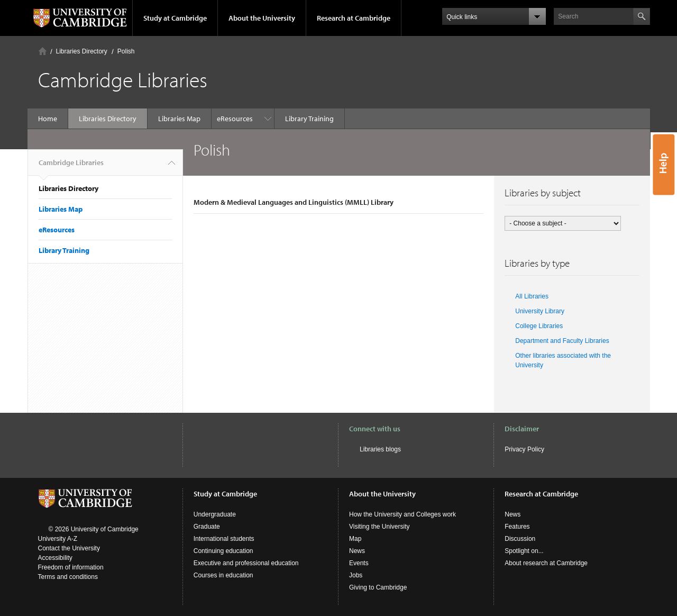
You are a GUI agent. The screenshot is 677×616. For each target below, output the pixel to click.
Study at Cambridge (175, 18)
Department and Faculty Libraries (562, 341)
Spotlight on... (524, 551)
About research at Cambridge (546, 563)
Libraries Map (179, 119)
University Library (540, 311)
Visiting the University (379, 527)
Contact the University (69, 548)
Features (517, 527)
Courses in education (223, 575)
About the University (262, 18)
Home (43, 51)
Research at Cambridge (354, 18)
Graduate (207, 527)
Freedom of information (71, 567)
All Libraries (532, 296)
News (357, 551)
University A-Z (58, 539)
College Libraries (539, 326)
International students (224, 539)
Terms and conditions (68, 577)
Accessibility (55, 558)
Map (355, 539)
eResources (57, 230)
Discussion (520, 539)
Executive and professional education (246, 563)
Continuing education (223, 551)
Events (359, 563)
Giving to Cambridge (378, 587)
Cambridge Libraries (71, 167)
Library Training (246, 119)
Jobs (356, 575)
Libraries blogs (380, 449)
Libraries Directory (82, 51)
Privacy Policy (524, 449)
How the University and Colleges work (402, 514)
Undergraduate (215, 514)
